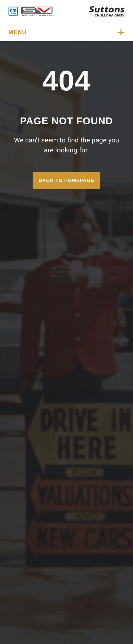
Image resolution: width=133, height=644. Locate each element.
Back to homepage (66, 180)
